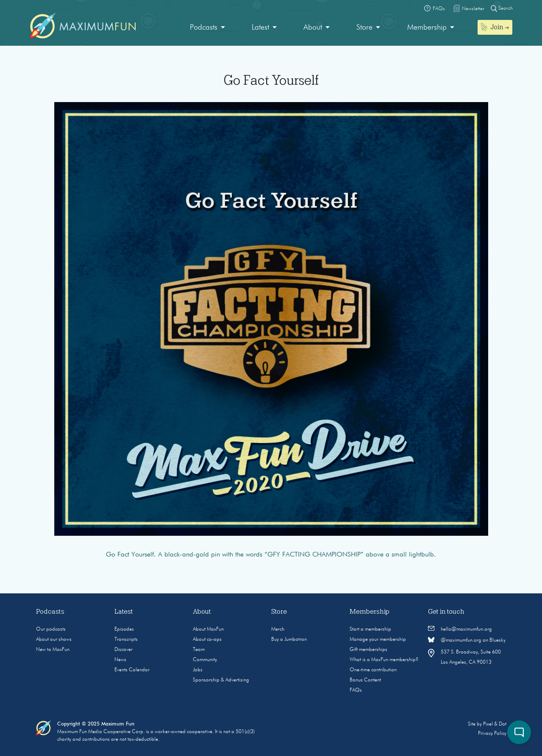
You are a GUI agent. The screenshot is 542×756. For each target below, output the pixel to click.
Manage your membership (378, 640)
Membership (427, 28)
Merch (278, 629)
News (120, 660)
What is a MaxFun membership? (384, 660)
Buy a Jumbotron (289, 640)
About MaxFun (208, 629)
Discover (124, 650)
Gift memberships (368, 650)
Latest (260, 28)
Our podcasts (51, 629)
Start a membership (370, 629)
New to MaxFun (53, 650)
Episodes (124, 629)
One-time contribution (373, 670)
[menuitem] (207, 28)
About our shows (54, 640)
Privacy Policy (492, 734)
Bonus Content (365, 680)
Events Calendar (132, 670)
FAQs (356, 690)
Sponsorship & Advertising (221, 680)
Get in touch (446, 612)
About (313, 28)
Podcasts (204, 28)
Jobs (198, 670)
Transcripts (126, 640)
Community (205, 660)
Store (364, 28)
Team (199, 650)
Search (502, 8)
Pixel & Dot (495, 724)
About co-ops (207, 640)
